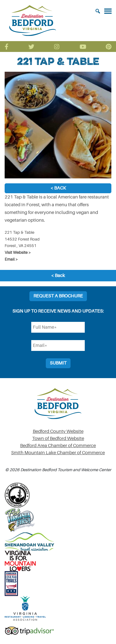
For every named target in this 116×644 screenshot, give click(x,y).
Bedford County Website (58, 431)
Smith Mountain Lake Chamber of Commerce (58, 453)
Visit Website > (18, 252)
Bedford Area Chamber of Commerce (58, 446)
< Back (58, 188)
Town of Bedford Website (58, 439)
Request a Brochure (58, 296)
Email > (11, 259)
